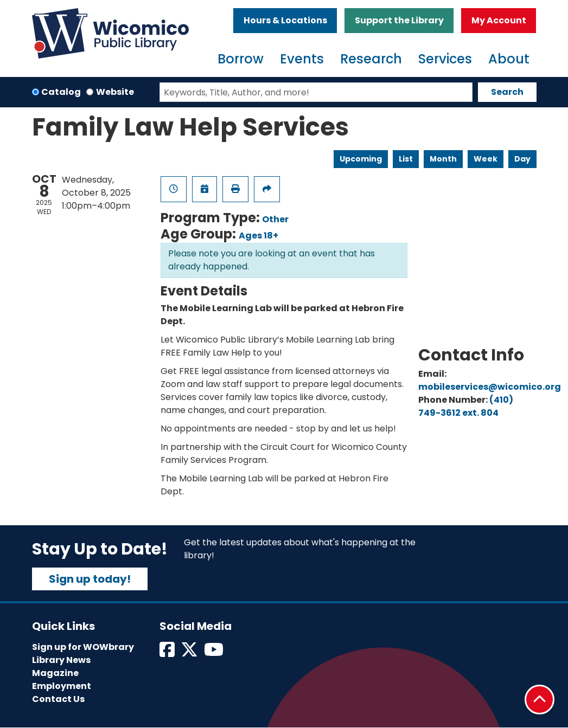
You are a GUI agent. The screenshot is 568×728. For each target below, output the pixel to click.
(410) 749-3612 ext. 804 (466, 406)
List (406, 159)
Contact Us (58, 699)
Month (443, 159)
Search (507, 92)
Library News (61, 660)
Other (275, 219)
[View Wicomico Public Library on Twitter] (190, 653)
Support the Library (399, 20)
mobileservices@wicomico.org (490, 387)
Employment (62, 686)
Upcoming (361, 159)
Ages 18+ (259, 236)
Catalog (61, 92)
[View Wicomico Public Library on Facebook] (168, 653)
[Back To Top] (540, 700)
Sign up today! (90, 579)
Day (522, 159)
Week (486, 159)
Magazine (55, 673)
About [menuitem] (509, 59)
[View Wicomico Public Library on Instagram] (215, 653)
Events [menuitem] (302, 59)
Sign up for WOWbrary (83, 647)
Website (115, 92)
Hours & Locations (285, 20)
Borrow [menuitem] (241, 59)
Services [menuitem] (445, 59)
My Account (499, 20)
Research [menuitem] (371, 59)
